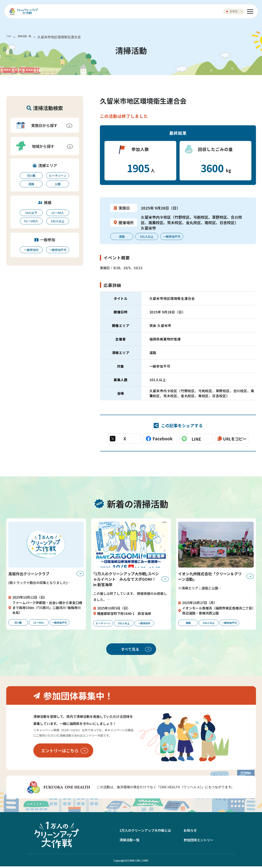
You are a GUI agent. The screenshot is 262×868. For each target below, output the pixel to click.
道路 (31, 184)
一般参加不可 (58, 250)
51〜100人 (31, 221)
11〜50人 (58, 213)
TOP (10, 37)
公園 (58, 184)
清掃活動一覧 (29, 37)
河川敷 (31, 176)
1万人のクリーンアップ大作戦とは (145, 832)
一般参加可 (31, 250)
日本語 (232, 11)
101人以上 (58, 221)
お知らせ (190, 832)
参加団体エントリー (199, 842)
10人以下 (31, 213)
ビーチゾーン (58, 176)
